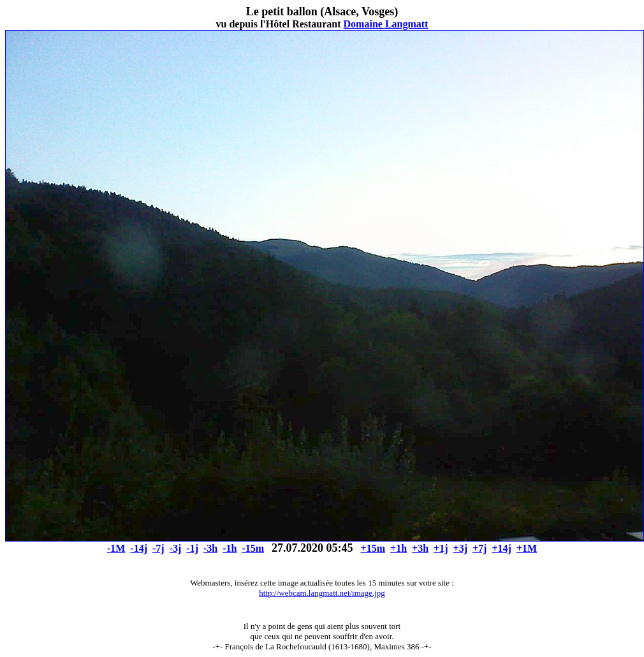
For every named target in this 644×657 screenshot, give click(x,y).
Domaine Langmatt (386, 24)
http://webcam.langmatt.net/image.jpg (322, 593)
